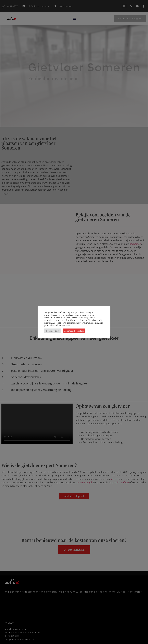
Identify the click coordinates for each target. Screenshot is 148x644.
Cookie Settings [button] (53, 331)
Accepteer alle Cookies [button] (74, 331)
